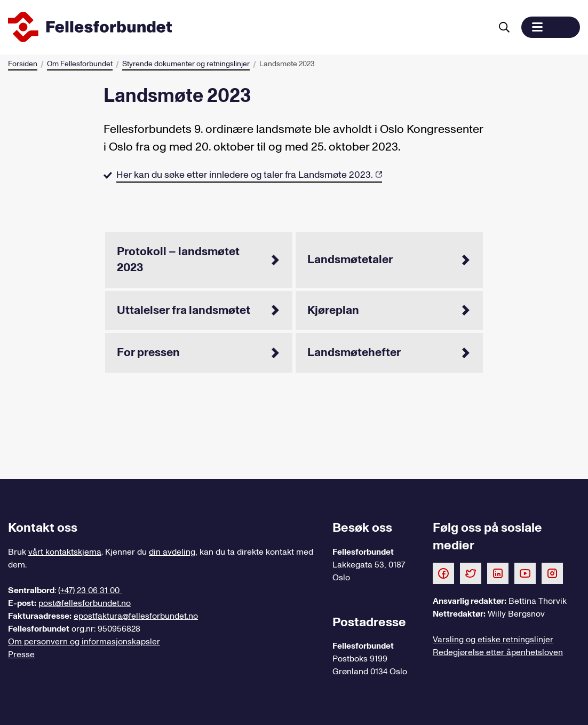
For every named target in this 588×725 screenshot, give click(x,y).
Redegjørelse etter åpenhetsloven (498, 652)
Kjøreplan (389, 310)
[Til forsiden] (248, 27)
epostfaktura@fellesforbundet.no (136, 616)
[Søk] (504, 27)
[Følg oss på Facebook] (443, 573)
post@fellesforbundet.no (85, 603)
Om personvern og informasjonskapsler (84, 642)
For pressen (199, 352)
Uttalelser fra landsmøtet (199, 310)
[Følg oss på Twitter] (471, 573)
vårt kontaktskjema (65, 552)
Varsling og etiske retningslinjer (493, 640)
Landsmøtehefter (389, 352)
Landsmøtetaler (389, 259)
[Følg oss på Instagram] (552, 573)
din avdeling (172, 552)
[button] (551, 27)
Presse (21, 655)
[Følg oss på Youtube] (525, 573)
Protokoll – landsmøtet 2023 (199, 259)
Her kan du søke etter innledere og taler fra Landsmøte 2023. (245, 175)
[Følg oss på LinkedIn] (498, 573)
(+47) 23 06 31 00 (90, 590)
